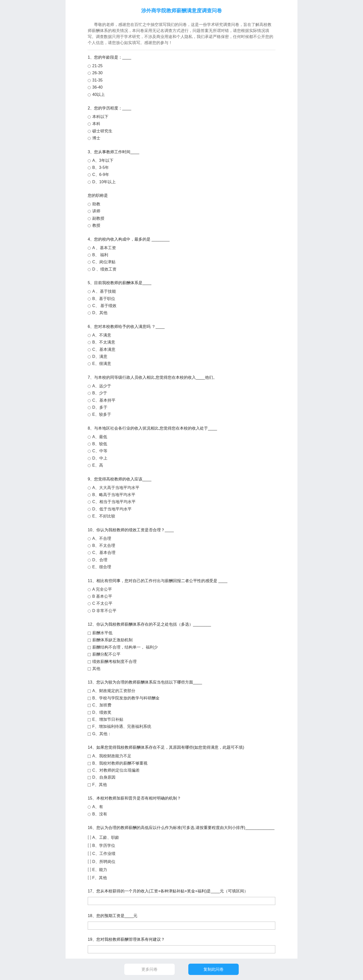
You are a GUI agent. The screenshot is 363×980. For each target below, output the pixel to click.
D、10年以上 (104, 182)
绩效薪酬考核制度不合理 (114, 662)
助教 (96, 204)
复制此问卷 (214, 969)
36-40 (97, 87)
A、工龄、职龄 (106, 837)
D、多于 (100, 407)
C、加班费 (102, 705)
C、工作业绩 (104, 854)
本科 (96, 124)
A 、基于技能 (104, 291)
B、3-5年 (101, 167)
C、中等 (100, 451)
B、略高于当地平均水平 (114, 495)
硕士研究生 (102, 131)
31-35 (97, 80)
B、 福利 (100, 255)
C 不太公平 (102, 603)
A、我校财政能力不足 (112, 756)
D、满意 (100, 356)
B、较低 (100, 444)
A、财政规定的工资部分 (114, 691)
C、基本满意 (104, 349)
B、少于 (100, 393)
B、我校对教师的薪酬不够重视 (120, 763)
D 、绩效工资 (104, 269)
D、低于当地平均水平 (112, 509)
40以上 (99, 95)
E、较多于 (102, 414)
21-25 (97, 66)
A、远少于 (102, 386)
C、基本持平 (104, 400)
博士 (96, 138)
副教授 (98, 218)
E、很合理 (102, 567)
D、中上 (100, 458)
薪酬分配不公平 (106, 654)
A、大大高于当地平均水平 (116, 488)
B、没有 (100, 814)
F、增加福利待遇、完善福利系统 (122, 726)
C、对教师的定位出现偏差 (116, 770)
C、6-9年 (101, 175)
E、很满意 (102, 364)
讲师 (96, 211)
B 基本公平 (102, 596)
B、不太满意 (104, 342)
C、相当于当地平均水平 (114, 502)
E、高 (98, 465)
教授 (96, 225)
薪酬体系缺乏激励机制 (112, 640)
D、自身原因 (104, 777)
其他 (96, 669)
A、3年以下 (103, 160)
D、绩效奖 (102, 712)
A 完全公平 (102, 589)
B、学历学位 (104, 845)
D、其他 (100, 313)
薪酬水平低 (102, 633)
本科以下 (100, 117)
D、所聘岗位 (104, 862)
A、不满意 (102, 335)
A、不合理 (102, 538)
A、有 (98, 807)
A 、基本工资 (104, 248)
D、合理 (100, 560)
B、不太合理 (104, 545)
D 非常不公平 (104, 611)
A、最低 (100, 437)
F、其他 (100, 785)
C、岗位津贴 (104, 262)
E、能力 (100, 870)
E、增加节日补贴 (108, 719)
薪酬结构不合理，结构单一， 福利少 (125, 647)
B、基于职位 (104, 299)
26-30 (97, 73)
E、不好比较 (104, 516)
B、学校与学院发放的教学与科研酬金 (126, 698)
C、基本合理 (104, 553)
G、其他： (102, 734)
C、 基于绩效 (104, 306)
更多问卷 (149, 969)
